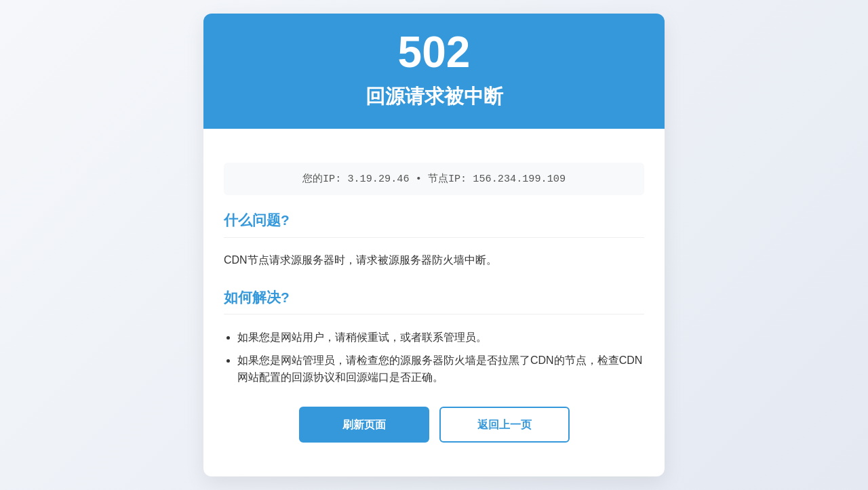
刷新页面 (364, 425)
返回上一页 (505, 425)
